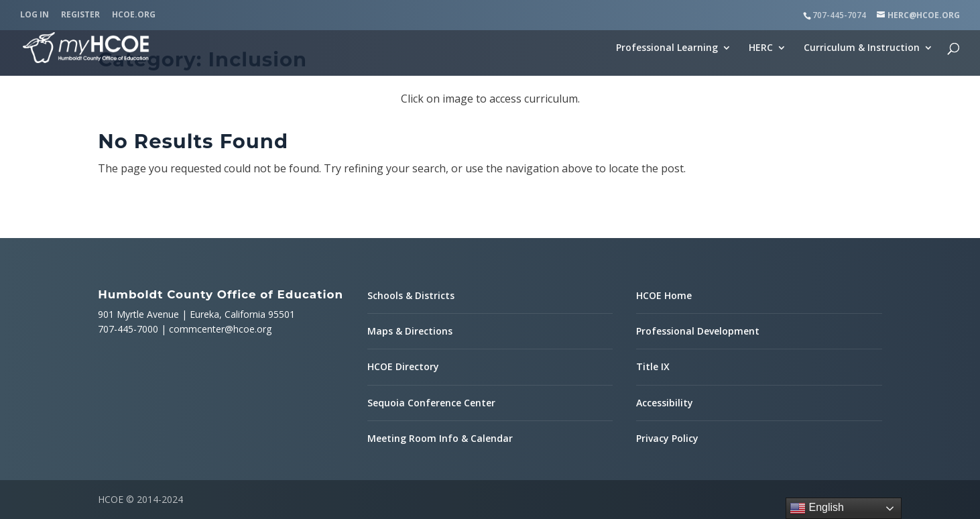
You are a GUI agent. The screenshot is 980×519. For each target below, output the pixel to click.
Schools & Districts (411, 295)
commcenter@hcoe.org (220, 329)
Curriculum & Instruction (862, 48)
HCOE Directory (403, 366)
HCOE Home (664, 295)
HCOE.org (134, 15)
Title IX (653, 366)
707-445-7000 (128, 329)
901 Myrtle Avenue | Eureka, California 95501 (196, 314)
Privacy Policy (667, 438)
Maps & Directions (410, 331)
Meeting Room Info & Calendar (440, 438)
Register (80, 15)
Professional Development (698, 331)
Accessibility (665, 403)
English (817, 508)
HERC (761, 48)
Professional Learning (667, 48)
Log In (35, 15)
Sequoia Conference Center (431, 403)
